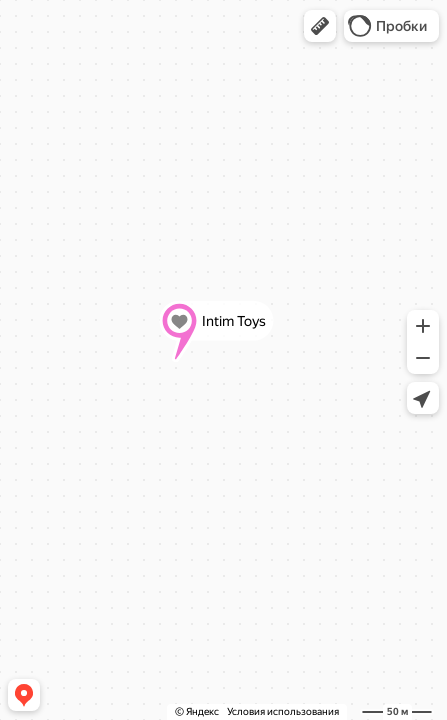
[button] (320, 26)
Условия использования (283, 711)
